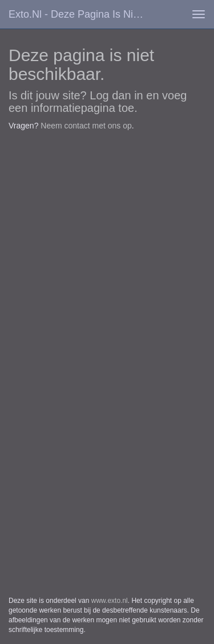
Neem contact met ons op (86, 126)
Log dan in (116, 95)
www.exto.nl (110, 601)
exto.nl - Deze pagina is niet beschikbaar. (82, 14)
